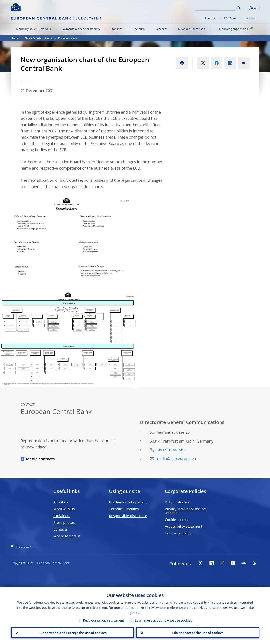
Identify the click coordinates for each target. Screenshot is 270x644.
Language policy (178, 533)
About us (211, 18)
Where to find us (67, 536)
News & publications (192, 29)
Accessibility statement (184, 526)
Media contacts (40, 459)
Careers (250, 18)
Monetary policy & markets (33, 29)
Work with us (64, 509)
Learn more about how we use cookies (163, 620)
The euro (139, 29)
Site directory (23, 547)
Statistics (116, 29)
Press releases (67, 38)
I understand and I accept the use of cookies (72, 633)
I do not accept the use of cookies (198, 633)
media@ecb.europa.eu (176, 459)
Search (239, 8)
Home (15, 38)
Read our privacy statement (104, 620)
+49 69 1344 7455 (171, 450)
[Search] (216, 8)
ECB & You (231, 18)
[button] (246, 8)
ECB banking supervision (235, 29)
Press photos (64, 522)
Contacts (60, 529)
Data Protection (178, 502)
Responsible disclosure (128, 516)
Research (161, 29)
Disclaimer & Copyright (128, 502)
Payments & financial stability (81, 29)
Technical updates (124, 509)
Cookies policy (177, 520)
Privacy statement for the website (185, 511)
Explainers (62, 516)
